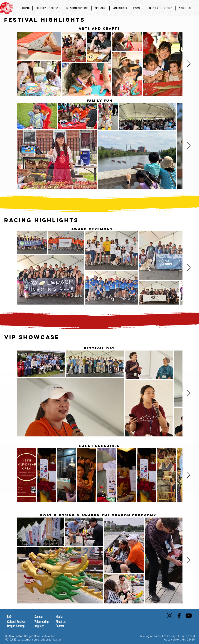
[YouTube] (189, 616)
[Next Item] (189, 64)
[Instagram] (170, 616)
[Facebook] (179, 616)
